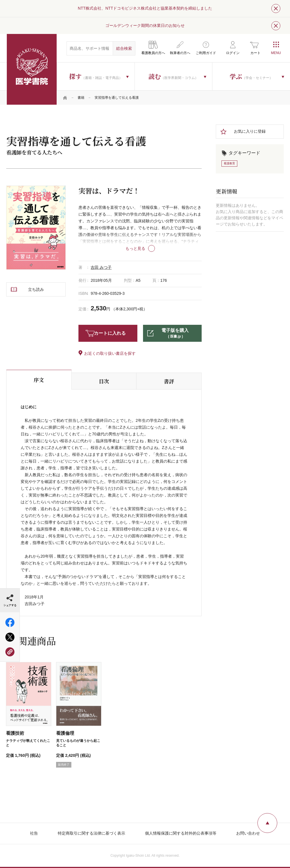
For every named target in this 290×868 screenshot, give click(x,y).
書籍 (81, 98)
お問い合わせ (248, 833)
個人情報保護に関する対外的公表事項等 (181, 833)
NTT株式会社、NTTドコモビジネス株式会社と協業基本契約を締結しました (145, 8)
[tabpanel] (36, 228)
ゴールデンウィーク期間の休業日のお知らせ (145, 25)
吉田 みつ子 (101, 267)
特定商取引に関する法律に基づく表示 (91, 833)
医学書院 (32, 69)
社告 (34, 833)
